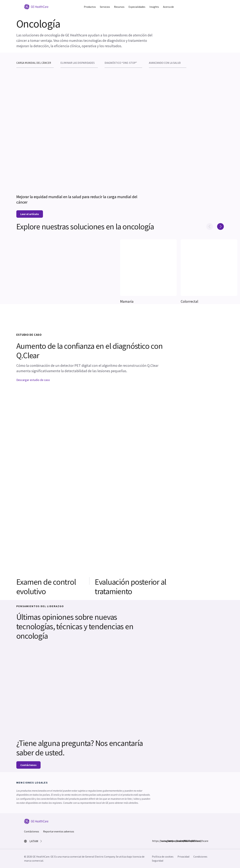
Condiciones (200, 857)
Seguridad (158, 861)
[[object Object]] (148, 268)
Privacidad (183, 857)
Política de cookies (163, 857)
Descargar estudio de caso (33, 380)
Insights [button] (154, 7)
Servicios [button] (105, 7)
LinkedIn (178, 841)
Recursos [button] (119, 7)
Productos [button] (90, 7)
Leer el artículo (30, 214)
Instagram (162, 841)
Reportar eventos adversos (59, 831)
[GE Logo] (36, 6)
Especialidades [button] (137, 7)
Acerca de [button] (168, 7)
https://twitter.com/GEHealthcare (170, 841)
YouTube (186, 841)
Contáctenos (28, 765)
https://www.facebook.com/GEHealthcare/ (154, 841)
